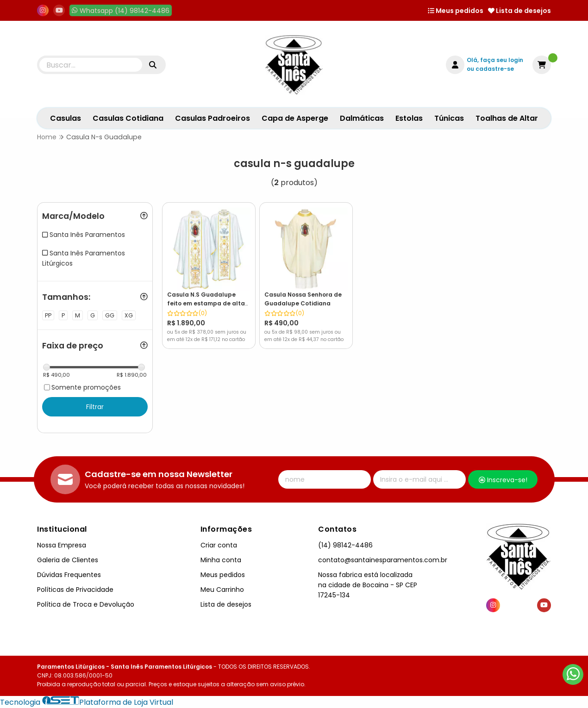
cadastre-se (495, 69)
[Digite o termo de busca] (91, 65)
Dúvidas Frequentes (69, 575)
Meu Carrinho (222, 590)
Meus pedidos (456, 11)
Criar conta (219, 545)
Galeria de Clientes (68, 560)
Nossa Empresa (62, 545)
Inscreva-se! (503, 480)
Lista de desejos (519, 11)
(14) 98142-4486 (345, 545)
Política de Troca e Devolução (86, 604)
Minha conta (221, 560)
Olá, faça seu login (495, 60)
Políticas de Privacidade (75, 590)
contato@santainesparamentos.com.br (383, 560)
